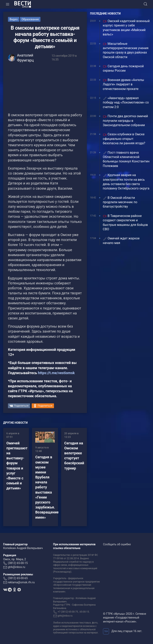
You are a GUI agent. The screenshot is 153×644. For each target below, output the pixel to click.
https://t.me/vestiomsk (56, 373)
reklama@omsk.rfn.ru (21, 582)
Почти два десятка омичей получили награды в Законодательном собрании (125, 121)
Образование (30, 19)
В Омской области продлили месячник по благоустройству (120, 202)
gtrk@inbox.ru (16, 567)
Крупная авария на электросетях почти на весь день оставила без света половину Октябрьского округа (126, 182)
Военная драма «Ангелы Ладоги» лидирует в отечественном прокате (123, 84)
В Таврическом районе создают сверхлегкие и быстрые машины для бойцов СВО (125, 222)
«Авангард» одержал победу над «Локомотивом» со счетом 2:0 (126, 102)
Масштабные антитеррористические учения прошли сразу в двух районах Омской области (126, 50)
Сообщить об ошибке (117, 544)
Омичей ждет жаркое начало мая (121, 241)
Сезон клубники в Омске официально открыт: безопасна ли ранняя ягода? (124, 139)
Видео (14, 19)
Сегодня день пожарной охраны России (123, 68)
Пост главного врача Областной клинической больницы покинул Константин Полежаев (126, 159)
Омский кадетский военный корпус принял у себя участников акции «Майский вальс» (126, 28)
